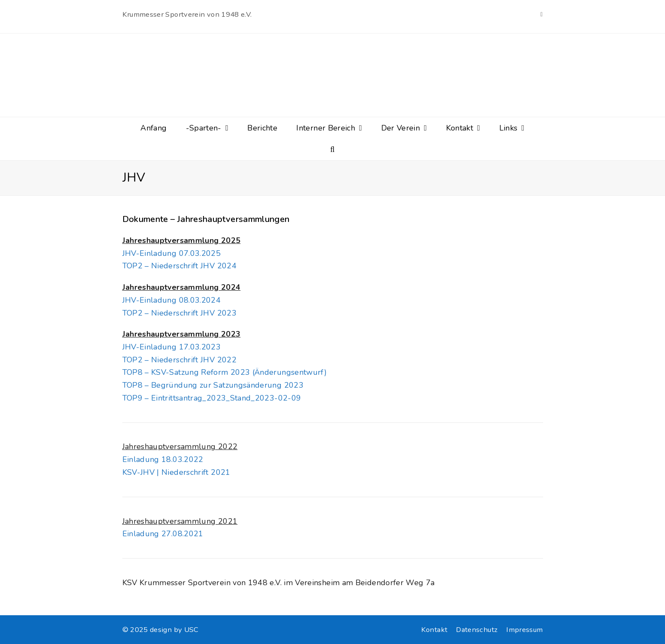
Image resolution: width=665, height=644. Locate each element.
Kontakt (434, 630)
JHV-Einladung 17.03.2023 (172, 347)
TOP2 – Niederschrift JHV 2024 (179, 266)
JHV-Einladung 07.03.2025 (172, 253)
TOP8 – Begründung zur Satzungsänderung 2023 (213, 385)
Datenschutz (477, 630)
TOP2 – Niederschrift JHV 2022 (179, 360)
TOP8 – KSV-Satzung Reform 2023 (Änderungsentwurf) (225, 372)
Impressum (524, 630)
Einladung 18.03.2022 (163, 459)
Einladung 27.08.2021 (163, 534)
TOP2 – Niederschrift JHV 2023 (179, 313)
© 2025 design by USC (161, 630)
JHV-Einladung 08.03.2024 (172, 300)
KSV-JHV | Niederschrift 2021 (176, 472)
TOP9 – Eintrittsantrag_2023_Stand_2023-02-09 (212, 398)
